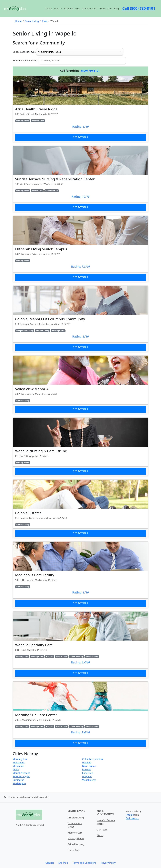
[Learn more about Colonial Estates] (81, 509)
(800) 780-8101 (90, 71)
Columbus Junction (93, 759)
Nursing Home (76, 838)
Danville (87, 769)
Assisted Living (72, 9)
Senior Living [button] (53, 9)
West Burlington (22, 776)
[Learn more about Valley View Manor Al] (81, 385)
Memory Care (90, 9)
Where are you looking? (26, 61)
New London (89, 766)
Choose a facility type (24, 52)
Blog (116, 9)
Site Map (63, 863)
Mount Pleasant (21, 773)
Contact (50, 863)
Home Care (105, 9)
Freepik (130, 815)
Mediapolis (19, 763)
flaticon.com (132, 818)
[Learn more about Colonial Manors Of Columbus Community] (81, 319)
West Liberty (89, 780)
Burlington (19, 780)
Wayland (87, 776)
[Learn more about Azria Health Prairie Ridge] (81, 109)
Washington (19, 783)
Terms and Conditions (84, 863)
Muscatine (18, 766)
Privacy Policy (108, 863)
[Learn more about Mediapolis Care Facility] (81, 575)
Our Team (102, 830)
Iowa (45, 21)
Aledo (16, 769)
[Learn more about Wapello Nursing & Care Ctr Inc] (81, 447)
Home (18, 21)
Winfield (87, 763)
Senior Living (32, 21)
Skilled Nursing (76, 844)
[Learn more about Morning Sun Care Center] (81, 715)
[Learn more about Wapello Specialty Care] (81, 645)
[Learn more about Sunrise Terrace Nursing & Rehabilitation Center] (81, 179)
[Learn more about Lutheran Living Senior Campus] (81, 249)
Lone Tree (88, 773)
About (100, 835)
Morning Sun (20, 759)
